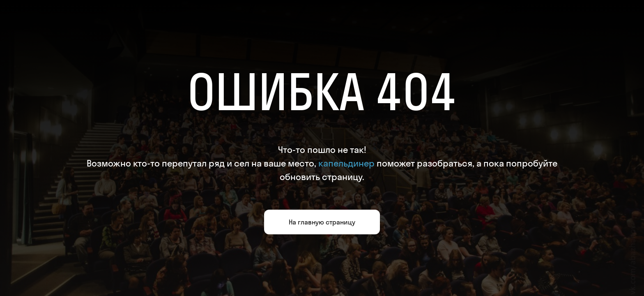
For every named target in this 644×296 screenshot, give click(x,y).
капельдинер (346, 163)
